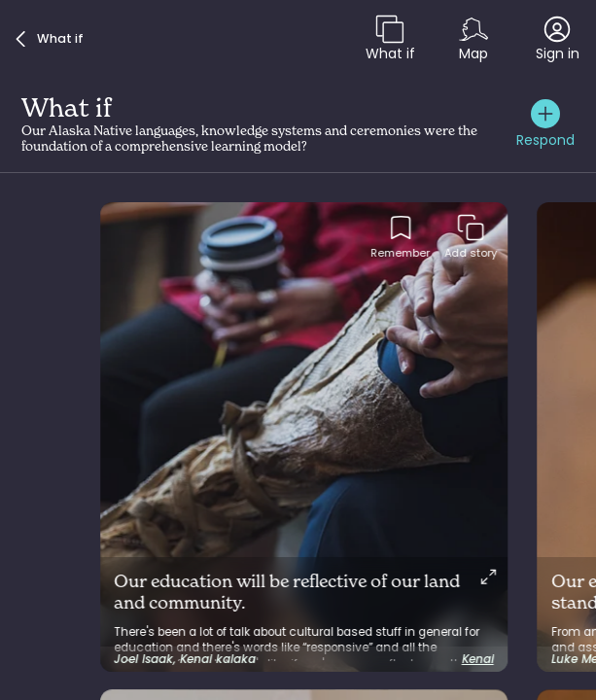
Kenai (478, 659)
